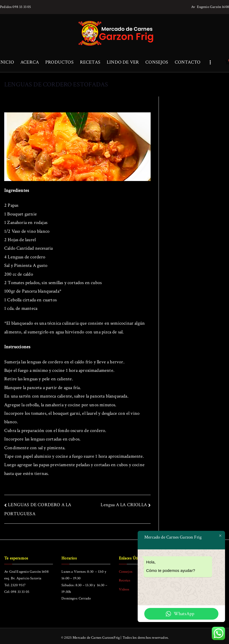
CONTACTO (188, 62)
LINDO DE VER (123, 62)
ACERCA (30, 62)
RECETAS (90, 62)
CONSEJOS (157, 62)
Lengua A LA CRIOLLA (124, 505)
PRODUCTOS (59, 62)
